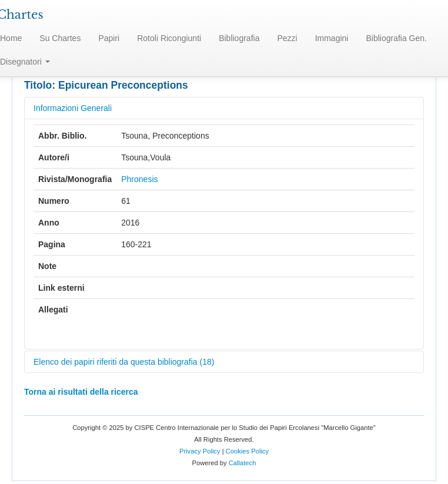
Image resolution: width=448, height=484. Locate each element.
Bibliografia (239, 38)
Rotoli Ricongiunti (169, 38)
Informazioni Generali (73, 108)
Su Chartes (60, 38)
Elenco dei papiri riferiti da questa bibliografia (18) (124, 362)
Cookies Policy (247, 451)
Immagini (332, 38)
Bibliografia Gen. (396, 38)
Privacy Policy (200, 451)
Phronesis (139, 179)
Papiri (109, 38)
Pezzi (287, 38)
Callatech (243, 463)
